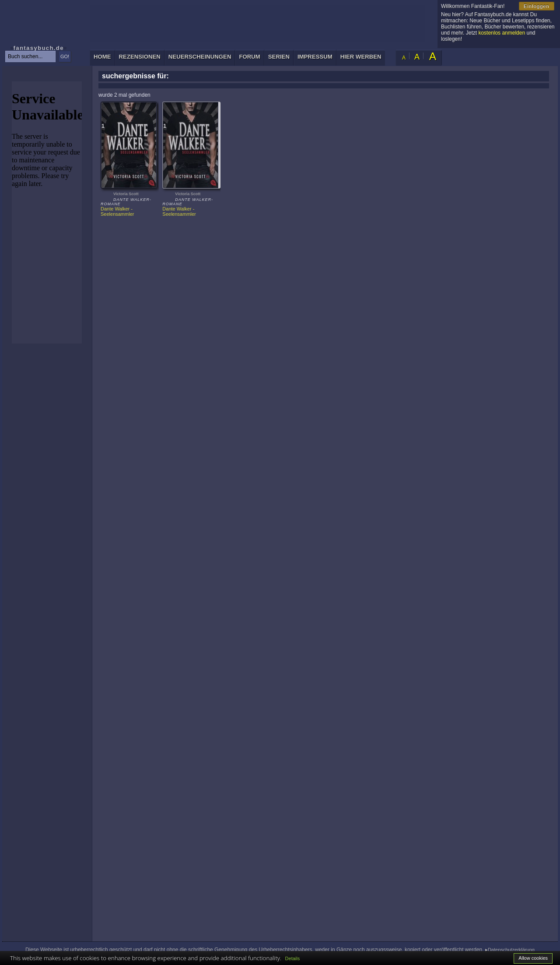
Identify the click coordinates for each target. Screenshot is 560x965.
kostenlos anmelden (502, 33)
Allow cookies (533, 958)
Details (293, 958)
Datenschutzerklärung (511, 950)
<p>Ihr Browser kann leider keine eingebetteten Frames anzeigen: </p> (47, 212)
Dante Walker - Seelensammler (117, 211)
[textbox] (30, 56)
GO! (65, 56)
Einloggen (537, 6)
